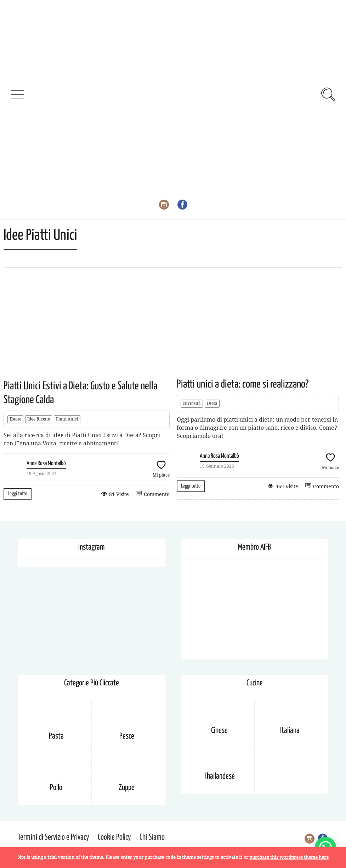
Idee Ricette (39, 419)
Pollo (56, 788)
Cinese (219, 731)
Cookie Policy (114, 837)
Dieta (212, 404)
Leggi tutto (18, 494)
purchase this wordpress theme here (289, 857)
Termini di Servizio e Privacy (53, 837)
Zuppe (127, 788)
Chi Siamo (152, 837)
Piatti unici (67, 419)
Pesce (127, 736)
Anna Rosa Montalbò (46, 464)
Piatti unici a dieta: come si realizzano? (243, 384)
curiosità (192, 404)
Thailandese (219, 776)
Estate (15, 419)
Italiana (290, 731)
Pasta (56, 736)
